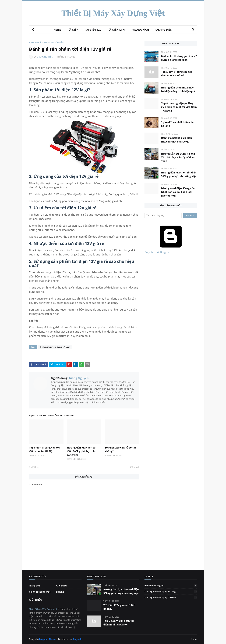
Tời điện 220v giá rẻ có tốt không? (120, 449)
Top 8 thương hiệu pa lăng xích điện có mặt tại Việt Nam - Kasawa (179, 107)
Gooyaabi (77, 639)
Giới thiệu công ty (171, 586)
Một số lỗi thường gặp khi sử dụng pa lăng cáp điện (179, 58)
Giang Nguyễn (45, 57)
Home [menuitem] (57, 30)
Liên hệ (60, 592)
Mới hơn (35, 467)
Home (194, 639)
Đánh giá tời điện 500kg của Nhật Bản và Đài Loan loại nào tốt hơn (178, 192)
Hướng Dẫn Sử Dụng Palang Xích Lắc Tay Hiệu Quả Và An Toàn (178, 157)
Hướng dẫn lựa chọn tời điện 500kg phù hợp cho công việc (82, 451)
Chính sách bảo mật (40, 592)
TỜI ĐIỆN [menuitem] (73, 30)
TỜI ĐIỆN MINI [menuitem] (116, 30)
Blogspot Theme (48, 639)
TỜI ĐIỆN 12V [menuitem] (93, 30)
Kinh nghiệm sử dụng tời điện (46, 43)
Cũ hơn (134, 467)
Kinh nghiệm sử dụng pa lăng (171, 591)
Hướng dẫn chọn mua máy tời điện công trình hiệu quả (178, 89)
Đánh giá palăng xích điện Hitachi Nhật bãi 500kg (176, 140)
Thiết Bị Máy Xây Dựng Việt (113, 13)
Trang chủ (34, 586)
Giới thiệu (61, 586)
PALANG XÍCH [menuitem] (140, 30)
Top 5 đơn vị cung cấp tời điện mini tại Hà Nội (44, 449)
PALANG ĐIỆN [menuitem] (164, 30)
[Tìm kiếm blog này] (163, 215)
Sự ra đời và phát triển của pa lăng (177, 124)
